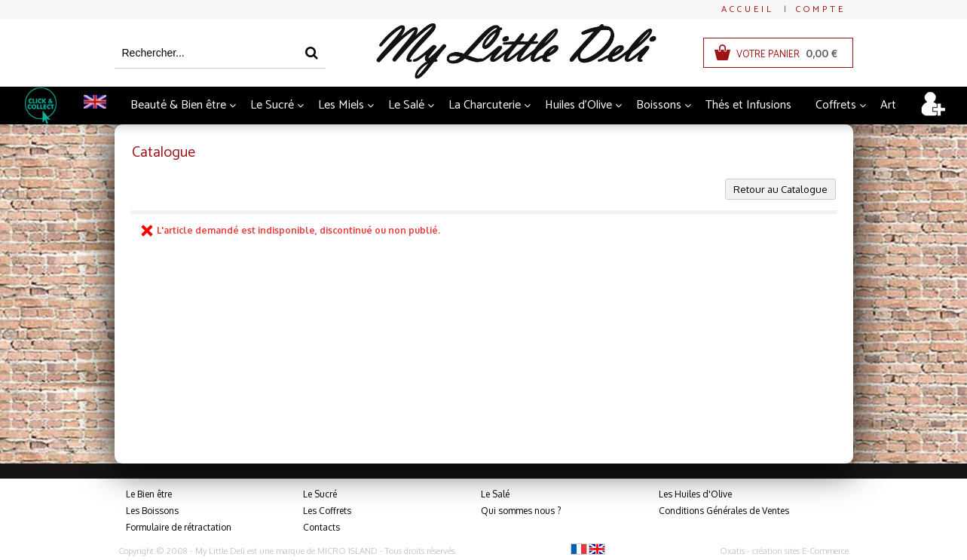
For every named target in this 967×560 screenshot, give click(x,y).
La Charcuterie (485, 105)
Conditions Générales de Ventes (724, 511)
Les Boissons (152, 511)
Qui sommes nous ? (521, 511)
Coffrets (836, 105)
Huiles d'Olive (578, 105)
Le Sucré (272, 105)
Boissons (659, 105)
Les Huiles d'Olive (695, 494)
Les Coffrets (327, 511)
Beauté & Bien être (178, 105)
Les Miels (341, 105)
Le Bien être (149, 494)
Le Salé (406, 105)
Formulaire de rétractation (179, 527)
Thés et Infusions (748, 105)
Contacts (321, 527)
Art (888, 105)
